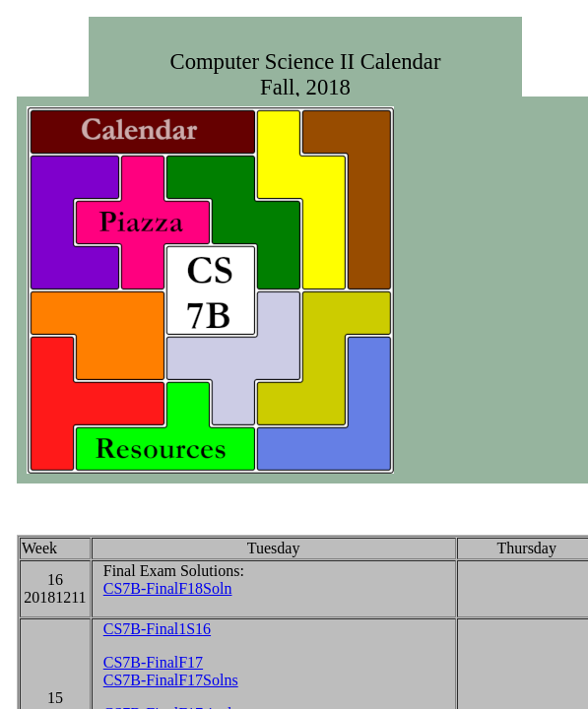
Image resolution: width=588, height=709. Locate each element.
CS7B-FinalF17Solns (171, 680)
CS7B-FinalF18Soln (168, 588)
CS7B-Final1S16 (157, 629)
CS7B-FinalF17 (153, 662)
